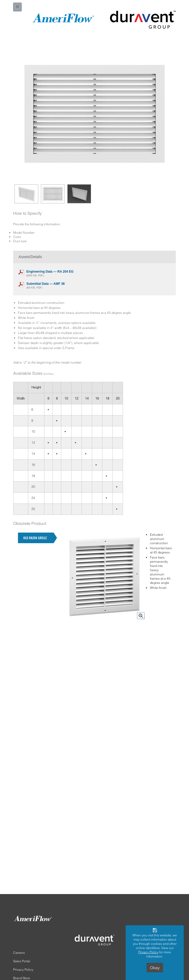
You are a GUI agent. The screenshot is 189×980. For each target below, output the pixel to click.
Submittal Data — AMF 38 (46, 284)
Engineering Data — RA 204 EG (50, 272)
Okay (155, 968)
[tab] (36, 538)
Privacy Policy (23, 970)
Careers (19, 953)
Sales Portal (22, 961)
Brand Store (22, 978)
